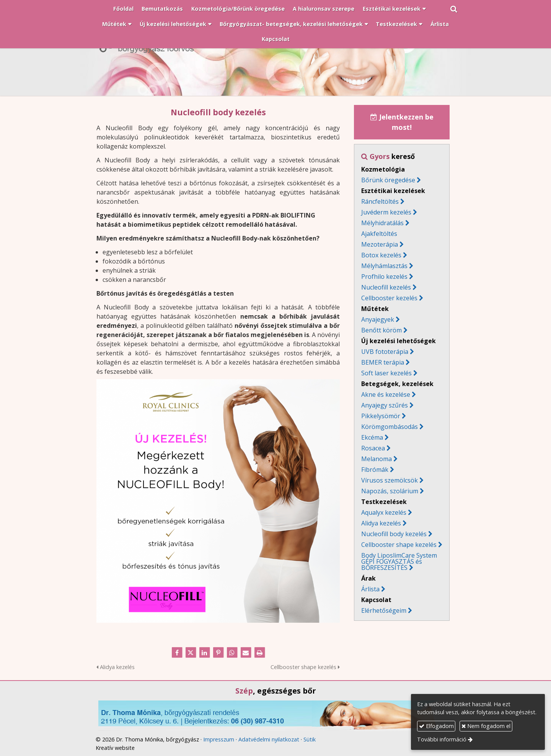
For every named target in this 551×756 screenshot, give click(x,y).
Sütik (310, 739)
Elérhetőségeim (387, 610)
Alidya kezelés (116, 667)
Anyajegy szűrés (385, 405)
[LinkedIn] (204, 653)
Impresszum (219, 739)
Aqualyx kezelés (384, 512)
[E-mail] (246, 653)
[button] (454, 9)
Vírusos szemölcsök (390, 480)
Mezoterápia (380, 244)
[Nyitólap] (275, 57)
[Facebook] (177, 653)
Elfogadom (436, 726)
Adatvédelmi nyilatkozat (269, 739)
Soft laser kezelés (386, 373)
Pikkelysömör (381, 416)
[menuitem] (123, 9)
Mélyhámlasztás (384, 266)
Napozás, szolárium (393, 491)
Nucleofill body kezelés (394, 534)
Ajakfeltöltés (379, 234)
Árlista (370, 589)
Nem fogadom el (486, 726)
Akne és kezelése (386, 394)
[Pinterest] (218, 653)
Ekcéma (372, 437)
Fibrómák (378, 470)
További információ (442, 739)
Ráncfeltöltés (380, 201)
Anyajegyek (378, 319)
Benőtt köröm (381, 330)
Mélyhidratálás (382, 223)
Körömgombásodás (390, 427)
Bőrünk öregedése (388, 180)
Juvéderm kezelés (386, 212)
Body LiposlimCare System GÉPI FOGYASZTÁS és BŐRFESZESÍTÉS (399, 561)
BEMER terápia (383, 362)
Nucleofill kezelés (386, 287)
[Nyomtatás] (259, 653)
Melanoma (377, 459)
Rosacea (376, 448)
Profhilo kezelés (384, 277)
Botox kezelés (381, 255)
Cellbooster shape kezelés (305, 667)
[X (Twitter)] (191, 653)
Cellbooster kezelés (389, 298)
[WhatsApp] (232, 653)
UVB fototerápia (385, 352)
